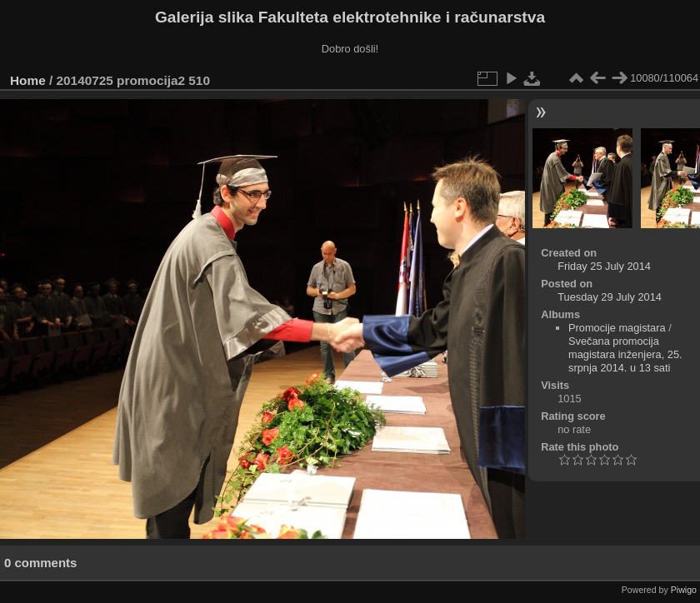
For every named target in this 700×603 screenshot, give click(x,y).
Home (28, 80)
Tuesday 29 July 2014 (610, 297)
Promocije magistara (617, 328)
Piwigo (684, 590)
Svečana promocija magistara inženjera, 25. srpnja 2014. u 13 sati (625, 354)
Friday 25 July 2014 (604, 266)
